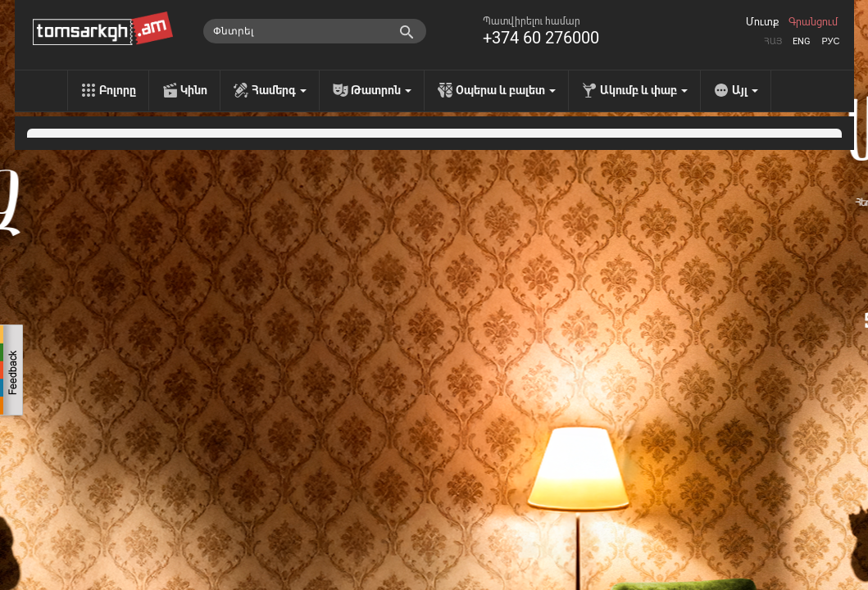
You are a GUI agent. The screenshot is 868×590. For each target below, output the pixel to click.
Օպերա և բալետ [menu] (506, 90)
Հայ (773, 41)
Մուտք (762, 22)
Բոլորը (118, 90)
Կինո (194, 90)
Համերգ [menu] (279, 90)
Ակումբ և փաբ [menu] (644, 90)
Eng (802, 41)
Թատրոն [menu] (381, 90)
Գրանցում (813, 22)
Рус (830, 41)
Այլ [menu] (745, 90)
